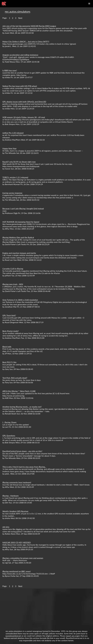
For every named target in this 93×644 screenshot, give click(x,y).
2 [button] (13, 18)
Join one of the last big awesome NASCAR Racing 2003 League (29, 26)
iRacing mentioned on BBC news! (17, 571)
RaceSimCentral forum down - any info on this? (22, 451)
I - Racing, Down (9, 422)
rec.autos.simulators (18, 12)
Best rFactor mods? (11, 331)
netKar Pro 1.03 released (13, 133)
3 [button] (16, 18)
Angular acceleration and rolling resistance (20, 55)
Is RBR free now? (10, 70)
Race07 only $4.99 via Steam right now (19, 162)
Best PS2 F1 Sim (9, 362)
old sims (6, 527)
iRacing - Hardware (11, 496)
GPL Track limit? (9, 315)
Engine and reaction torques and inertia (19, 253)
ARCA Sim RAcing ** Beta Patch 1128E (19, 391)
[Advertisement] (46, 608)
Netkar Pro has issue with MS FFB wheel (20, 86)
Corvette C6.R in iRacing (13, 269)
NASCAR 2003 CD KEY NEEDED (17, 542)
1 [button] (10, 18)
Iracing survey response (12, 193)
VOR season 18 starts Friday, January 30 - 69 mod (24, 117)
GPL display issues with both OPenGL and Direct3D (24, 102)
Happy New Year (9, 148)
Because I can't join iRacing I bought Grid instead (23, 208)
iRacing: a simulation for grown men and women (23, 558)
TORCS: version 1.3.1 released (15, 177)
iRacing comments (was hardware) (17, 482)
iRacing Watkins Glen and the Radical (18, 237)
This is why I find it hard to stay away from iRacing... (24, 467)
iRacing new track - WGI (13, 284)
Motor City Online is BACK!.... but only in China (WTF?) (26, 41)
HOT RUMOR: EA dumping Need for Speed (21, 222)
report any (70, 636)
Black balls (7, 347)
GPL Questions (9, 436)
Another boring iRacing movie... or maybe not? (22, 407)
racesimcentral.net (13, 636)
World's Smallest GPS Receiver (15, 511)
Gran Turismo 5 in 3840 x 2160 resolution (20, 300)
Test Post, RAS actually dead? (15, 378)
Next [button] (20, 18)
